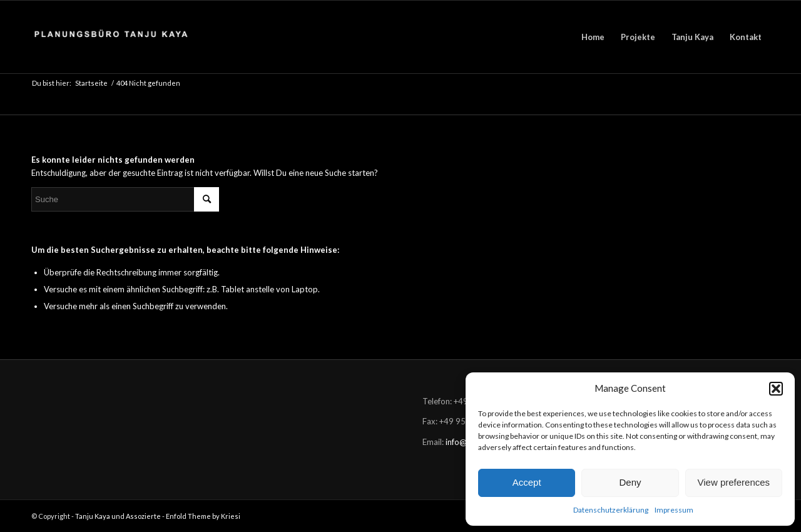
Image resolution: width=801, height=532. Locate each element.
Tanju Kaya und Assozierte (118, 516)
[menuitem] (593, 37)
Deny (630, 482)
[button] (776, 389)
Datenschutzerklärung (611, 510)
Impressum (674, 510)
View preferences (734, 482)
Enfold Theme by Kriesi (203, 516)
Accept (527, 482)
